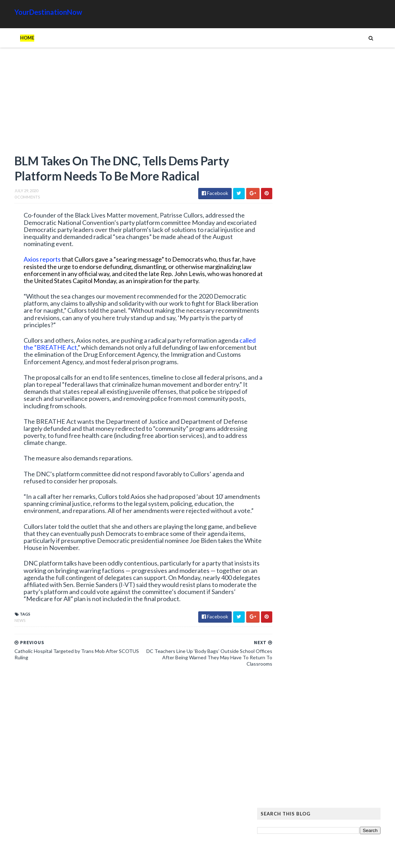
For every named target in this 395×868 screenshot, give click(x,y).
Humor (308, 784)
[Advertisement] (123, 104)
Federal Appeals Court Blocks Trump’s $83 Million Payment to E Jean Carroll (314, 342)
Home (13, 38)
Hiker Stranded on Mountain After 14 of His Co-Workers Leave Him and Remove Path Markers (331, 590)
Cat (348, 773)
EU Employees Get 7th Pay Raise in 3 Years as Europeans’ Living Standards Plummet (328, 696)
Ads (279, 773)
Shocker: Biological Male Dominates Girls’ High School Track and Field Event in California (317, 480)
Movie (353, 784)
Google (369, 773)
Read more (306, 363)
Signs (281, 796)
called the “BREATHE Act (65, 356)
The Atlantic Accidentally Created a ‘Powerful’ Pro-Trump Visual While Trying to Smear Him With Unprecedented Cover (331, 667)
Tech (328, 796)
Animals (327, 773)
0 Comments (13, 198)
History (284, 784)
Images (331, 784)
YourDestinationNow (34, 12)
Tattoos (304, 796)
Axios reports (27, 261)
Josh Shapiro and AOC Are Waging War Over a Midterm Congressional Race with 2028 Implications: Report (296, 388)
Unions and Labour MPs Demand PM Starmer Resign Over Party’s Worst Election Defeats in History (299, 520)
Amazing (301, 773)
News (5, 636)
